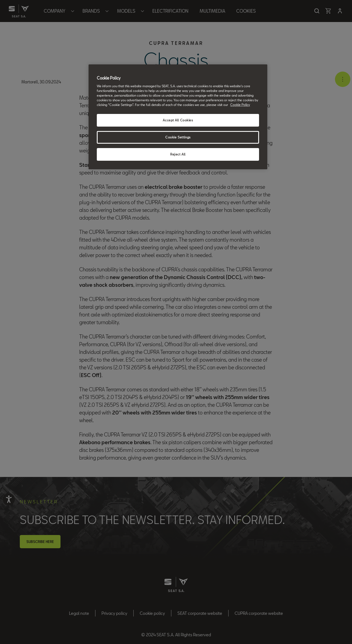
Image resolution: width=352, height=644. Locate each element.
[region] (178, 117)
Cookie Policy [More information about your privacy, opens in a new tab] (240, 105)
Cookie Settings (178, 137)
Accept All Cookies (178, 120)
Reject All (178, 154)
